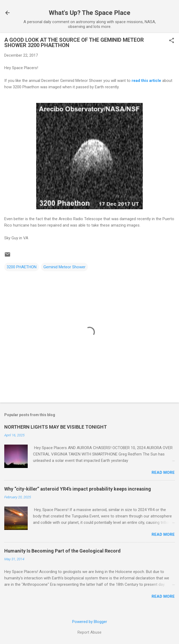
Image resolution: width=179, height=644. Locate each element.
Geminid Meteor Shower (64, 267)
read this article (146, 81)
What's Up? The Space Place (89, 13)
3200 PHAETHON (22, 267)
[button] (172, 41)
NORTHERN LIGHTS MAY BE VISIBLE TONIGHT (56, 427)
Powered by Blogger (90, 622)
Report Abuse (89, 632)
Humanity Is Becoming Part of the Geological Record (62, 551)
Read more (163, 472)
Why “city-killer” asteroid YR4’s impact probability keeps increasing (78, 489)
